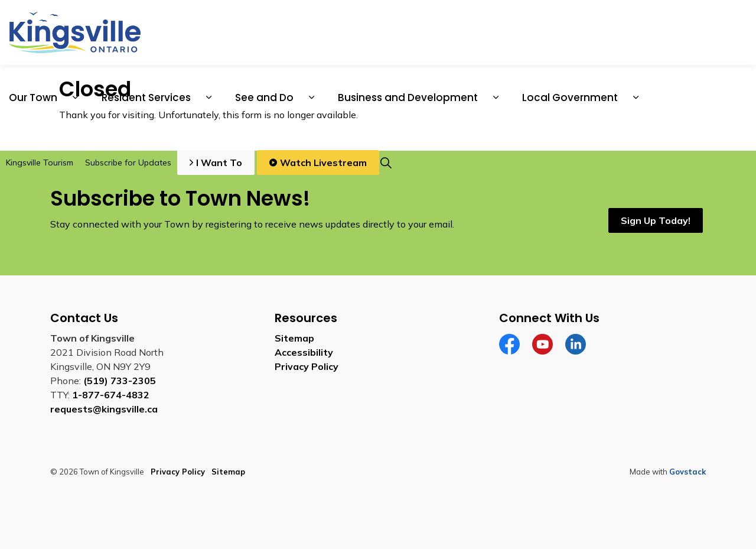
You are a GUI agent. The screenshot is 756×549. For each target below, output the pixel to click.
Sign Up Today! (656, 220)
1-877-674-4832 (111, 395)
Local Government (570, 98)
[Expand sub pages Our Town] (75, 98)
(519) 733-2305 (120, 381)
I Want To (216, 163)
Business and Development (408, 98)
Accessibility (304, 352)
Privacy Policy (307, 366)
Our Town (33, 98)
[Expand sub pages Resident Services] (208, 98)
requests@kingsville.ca (104, 409)
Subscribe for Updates (128, 163)
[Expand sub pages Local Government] (636, 98)
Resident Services (146, 98)
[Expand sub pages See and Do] (311, 98)
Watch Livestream (318, 163)
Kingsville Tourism (40, 163)
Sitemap (294, 338)
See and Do (264, 98)
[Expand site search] (386, 163)
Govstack (687, 472)
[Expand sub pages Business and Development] (496, 98)
